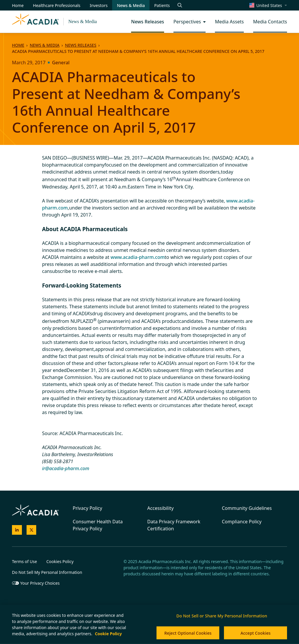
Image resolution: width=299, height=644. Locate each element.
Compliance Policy (242, 522)
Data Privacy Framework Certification (174, 525)
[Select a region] (268, 5)
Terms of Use (25, 561)
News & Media (83, 21)
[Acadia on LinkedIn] (17, 530)
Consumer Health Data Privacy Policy (98, 525)
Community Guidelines (247, 508)
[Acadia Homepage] (35, 22)
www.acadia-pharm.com (138, 257)
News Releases (80, 45)
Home (18, 45)
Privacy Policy (87, 508)
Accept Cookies (256, 633)
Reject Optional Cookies (188, 633)
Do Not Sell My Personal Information (47, 572)
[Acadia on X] (32, 530)
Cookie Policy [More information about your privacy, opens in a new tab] (108, 634)
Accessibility (160, 508)
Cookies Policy (60, 561)
